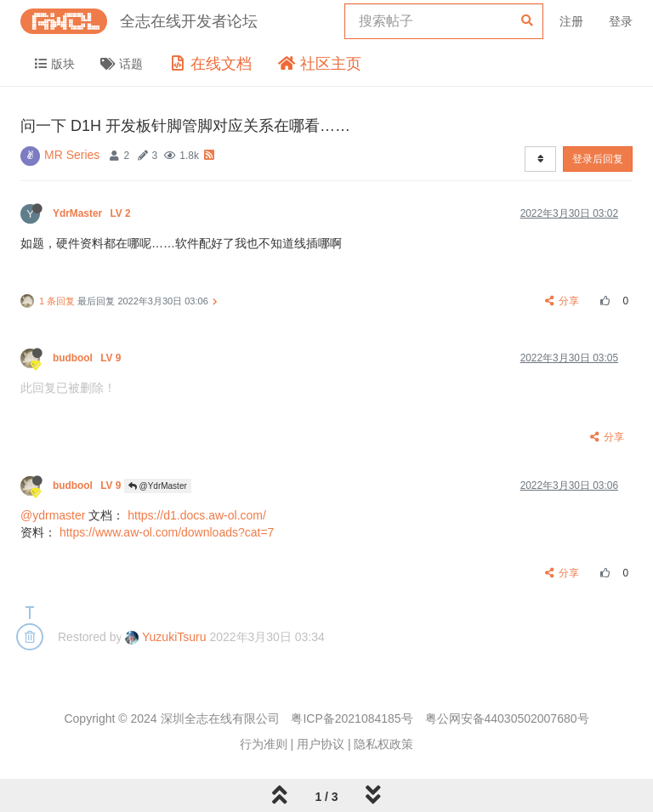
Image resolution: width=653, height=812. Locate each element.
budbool (88, 358)
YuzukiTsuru (165, 637)
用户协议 (321, 744)
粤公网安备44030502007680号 (507, 718)
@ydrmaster (53, 515)
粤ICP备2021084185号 (352, 718)
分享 (562, 301)
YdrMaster (93, 213)
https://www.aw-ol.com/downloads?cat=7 (167, 532)
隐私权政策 (383, 744)
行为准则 (264, 744)
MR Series (72, 155)
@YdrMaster (158, 486)
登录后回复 (598, 159)
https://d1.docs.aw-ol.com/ (197, 515)
